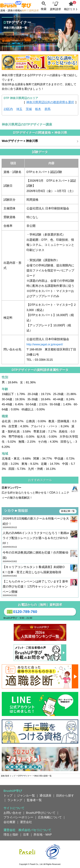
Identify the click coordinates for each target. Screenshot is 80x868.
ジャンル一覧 (26, 795)
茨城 (29, 109)
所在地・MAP (43, 835)
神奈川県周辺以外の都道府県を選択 (50, 102)
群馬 (48, 109)
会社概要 (9, 822)
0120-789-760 (21, 612)
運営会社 (26, 822)
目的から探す (65, 795)
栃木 (38, 109)
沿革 (26, 835)
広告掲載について (50, 817)
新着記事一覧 (68, 511)
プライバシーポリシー (18, 817)
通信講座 (45, 795)
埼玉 (19, 109)
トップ (8, 795)
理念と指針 (11, 835)
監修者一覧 (34, 800)
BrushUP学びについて (41, 813)
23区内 (8, 109)
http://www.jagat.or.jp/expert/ (45, 344)
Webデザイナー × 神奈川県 (20, 141)
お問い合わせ (12, 813)
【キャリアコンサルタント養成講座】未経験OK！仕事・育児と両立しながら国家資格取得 (40, 571)
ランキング (15, 800)
